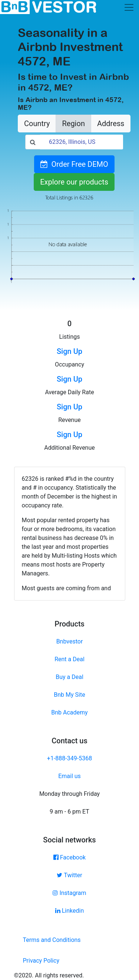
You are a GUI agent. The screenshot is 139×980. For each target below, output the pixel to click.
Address (111, 124)
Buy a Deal (69, 677)
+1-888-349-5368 (69, 758)
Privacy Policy (41, 961)
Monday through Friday (69, 794)
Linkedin (70, 911)
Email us (69, 776)
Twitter (69, 875)
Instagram (69, 893)
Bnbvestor (70, 641)
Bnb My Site (69, 695)
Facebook (69, 857)
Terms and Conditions (52, 940)
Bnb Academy (69, 712)
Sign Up (69, 351)
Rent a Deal (69, 659)
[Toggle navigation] (129, 7)
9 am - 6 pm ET (69, 812)
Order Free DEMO (74, 164)
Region (73, 124)
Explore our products (74, 182)
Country (37, 124)
